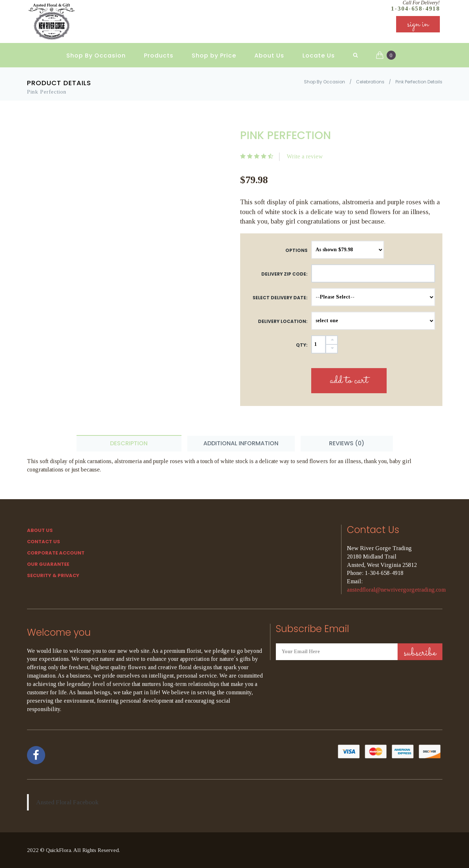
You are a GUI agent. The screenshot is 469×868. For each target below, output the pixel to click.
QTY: (302, 345)
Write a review (305, 156)
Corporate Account (56, 553)
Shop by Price (214, 55)
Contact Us (44, 542)
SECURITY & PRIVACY (53, 575)
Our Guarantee (48, 564)
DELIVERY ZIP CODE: (284, 274)
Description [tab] (129, 443)
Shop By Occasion (96, 55)
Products (159, 55)
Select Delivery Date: (280, 298)
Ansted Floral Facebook (67, 802)
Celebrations (370, 82)
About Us (269, 55)
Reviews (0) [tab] (347, 443)
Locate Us (319, 55)
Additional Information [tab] (241, 443)
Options (296, 250)
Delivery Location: (283, 321)
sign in (418, 25)
